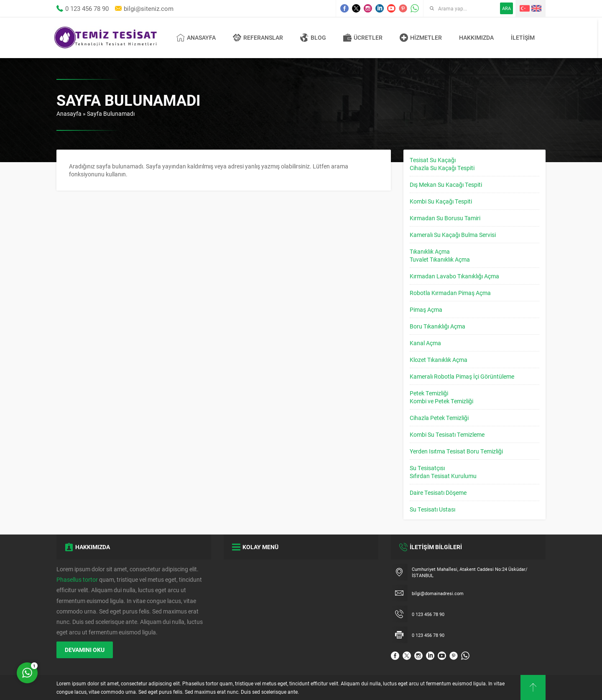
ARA (506, 8)
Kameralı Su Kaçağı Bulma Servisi (453, 235)
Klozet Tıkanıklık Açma (439, 360)
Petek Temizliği (429, 393)
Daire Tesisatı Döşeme (438, 493)
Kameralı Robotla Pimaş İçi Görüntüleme (462, 376)
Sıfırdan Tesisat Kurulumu (443, 476)
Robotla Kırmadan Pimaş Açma (450, 293)
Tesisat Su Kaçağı (433, 160)
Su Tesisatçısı (427, 468)
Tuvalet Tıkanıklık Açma (440, 259)
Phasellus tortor (77, 579)
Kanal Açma (425, 343)
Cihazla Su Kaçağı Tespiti (442, 168)
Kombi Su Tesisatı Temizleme (447, 434)
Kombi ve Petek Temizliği (441, 401)
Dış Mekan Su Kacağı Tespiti (446, 185)
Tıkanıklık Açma (430, 251)
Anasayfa (69, 113)
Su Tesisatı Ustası (432, 509)
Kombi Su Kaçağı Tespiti (441, 201)
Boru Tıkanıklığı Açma (437, 326)
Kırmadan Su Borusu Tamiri (445, 218)
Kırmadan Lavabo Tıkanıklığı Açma (454, 276)
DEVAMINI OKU (85, 650)
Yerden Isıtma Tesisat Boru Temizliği (456, 451)
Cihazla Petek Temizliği (439, 418)
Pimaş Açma (426, 309)
